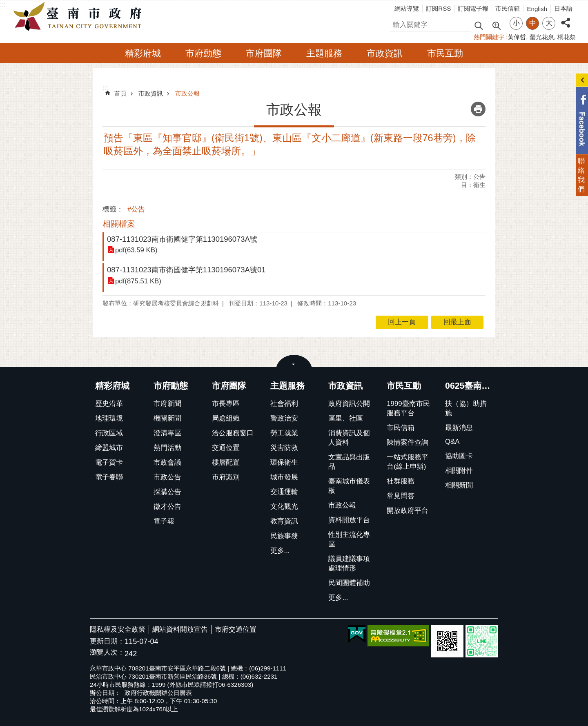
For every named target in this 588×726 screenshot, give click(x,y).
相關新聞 (459, 485)
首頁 (120, 93)
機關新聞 (167, 418)
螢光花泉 (542, 37)
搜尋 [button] (479, 25)
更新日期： (107, 641)
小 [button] (516, 23)
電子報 (164, 521)
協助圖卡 (459, 456)
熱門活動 (167, 448)
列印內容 (478, 109)
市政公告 (167, 477)
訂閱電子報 (473, 8)
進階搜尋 (496, 25)
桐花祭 (567, 37)
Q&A (452, 442)
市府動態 (203, 53)
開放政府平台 (408, 511)
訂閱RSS (438, 8)
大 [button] (549, 23)
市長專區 (226, 404)
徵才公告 (167, 507)
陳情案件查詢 (408, 442)
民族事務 (284, 536)
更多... (280, 551)
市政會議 (167, 462)
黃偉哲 (517, 37)
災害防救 (284, 448)
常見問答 (401, 496)
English (537, 9)
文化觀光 (284, 507)
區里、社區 (346, 418)
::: (3, 4)
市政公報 (187, 93)
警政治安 (284, 418)
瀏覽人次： (107, 653)
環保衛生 (284, 462)
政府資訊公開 (349, 404)
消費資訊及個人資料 (349, 438)
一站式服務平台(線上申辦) (408, 462)
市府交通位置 (236, 629)
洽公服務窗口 (233, 433)
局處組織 (226, 418)
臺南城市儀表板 (349, 486)
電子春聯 (109, 477)
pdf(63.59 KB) (136, 250)
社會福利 (284, 404)
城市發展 (284, 477)
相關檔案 (119, 224)
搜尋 (396, 23)
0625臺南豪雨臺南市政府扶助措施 (471, 386)
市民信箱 (508, 8)
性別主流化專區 (349, 539)
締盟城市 (109, 448)
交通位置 (226, 448)
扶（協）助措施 (466, 408)
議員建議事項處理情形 (349, 563)
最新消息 (459, 428)
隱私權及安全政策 (118, 629)
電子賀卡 (109, 462)
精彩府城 (143, 53)
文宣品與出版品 (349, 462)
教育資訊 (284, 521)
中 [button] (533, 23)
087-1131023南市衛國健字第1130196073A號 (182, 239)
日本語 (563, 8)
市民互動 (445, 53)
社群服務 (401, 481)
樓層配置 (226, 462)
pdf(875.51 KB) (138, 281)
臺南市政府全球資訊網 (80, 17)
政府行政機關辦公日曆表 (158, 693)
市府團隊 (264, 53)
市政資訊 (385, 53)
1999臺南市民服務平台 (408, 408)
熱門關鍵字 (489, 37)
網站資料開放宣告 (180, 629)
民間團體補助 (349, 583)
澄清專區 (167, 433)
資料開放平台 (349, 520)
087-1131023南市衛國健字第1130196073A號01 (186, 270)
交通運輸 (284, 492)
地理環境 (109, 418)
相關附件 (459, 471)
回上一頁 (402, 322)
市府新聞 (167, 404)
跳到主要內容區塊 (4, 4)
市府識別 (226, 477)
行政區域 (109, 433)
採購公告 (167, 492)
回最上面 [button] (457, 322)
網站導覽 (407, 8)
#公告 (136, 209)
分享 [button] (566, 18)
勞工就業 (284, 433)
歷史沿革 (109, 404)
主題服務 (324, 53)
